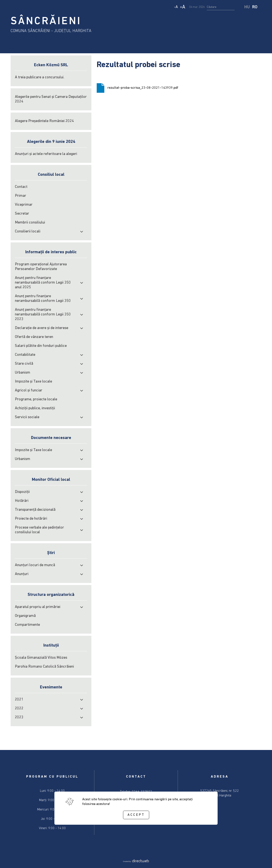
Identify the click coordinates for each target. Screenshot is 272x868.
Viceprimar (24, 205)
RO (255, 7)
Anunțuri (22, 574)
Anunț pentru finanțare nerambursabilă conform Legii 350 (43, 299)
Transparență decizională (35, 510)
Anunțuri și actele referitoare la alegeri (46, 154)
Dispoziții (22, 492)
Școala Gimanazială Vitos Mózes (41, 658)
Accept (136, 815)
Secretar (22, 214)
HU (247, 7)
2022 (19, 708)
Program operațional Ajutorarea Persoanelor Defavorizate (41, 267)
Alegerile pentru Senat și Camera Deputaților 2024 (51, 99)
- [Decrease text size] (176, 7)
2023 (19, 717)
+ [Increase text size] (183, 7)
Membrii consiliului (30, 223)
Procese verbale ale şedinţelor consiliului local (39, 530)
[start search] (240, 7)
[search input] (221, 7)
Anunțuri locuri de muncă (35, 565)
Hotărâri (22, 501)
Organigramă (25, 616)
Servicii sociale (27, 417)
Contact (21, 187)
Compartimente (27, 625)
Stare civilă (24, 364)
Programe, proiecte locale (36, 399)
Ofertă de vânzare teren (34, 337)
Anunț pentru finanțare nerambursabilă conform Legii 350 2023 (43, 314)
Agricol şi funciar (29, 390)
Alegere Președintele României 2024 (44, 121)
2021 (19, 700)
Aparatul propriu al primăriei (38, 607)
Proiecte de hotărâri (31, 519)
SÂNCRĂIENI (46, 22)
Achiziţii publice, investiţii (35, 408)
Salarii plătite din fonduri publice (41, 346)
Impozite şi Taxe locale (33, 382)
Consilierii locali (28, 231)
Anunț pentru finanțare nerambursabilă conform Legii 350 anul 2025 (43, 283)
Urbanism (23, 373)
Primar (21, 196)
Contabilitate (25, 355)
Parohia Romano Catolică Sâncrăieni (44, 667)
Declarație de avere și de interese (42, 328)
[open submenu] (82, 232)
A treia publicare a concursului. (40, 77)
